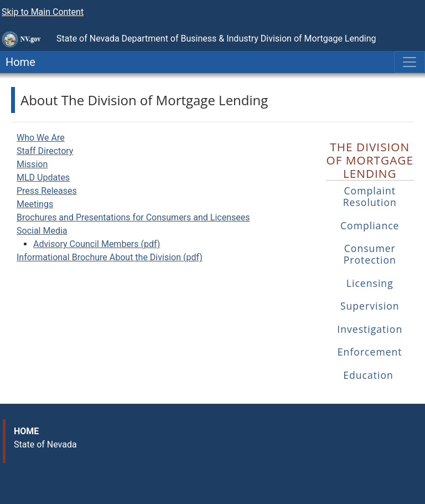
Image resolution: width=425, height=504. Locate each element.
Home (18, 62)
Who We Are (41, 138)
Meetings (35, 204)
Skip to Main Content (43, 12)
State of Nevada (45, 444)
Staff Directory (45, 151)
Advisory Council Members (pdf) (97, 244)
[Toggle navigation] (410, 62)
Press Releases (47, 191)
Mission (32, 164)
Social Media (42, 231)
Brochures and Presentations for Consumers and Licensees (133, 217)
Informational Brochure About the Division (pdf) (110, 257)
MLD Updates (43, 178)
